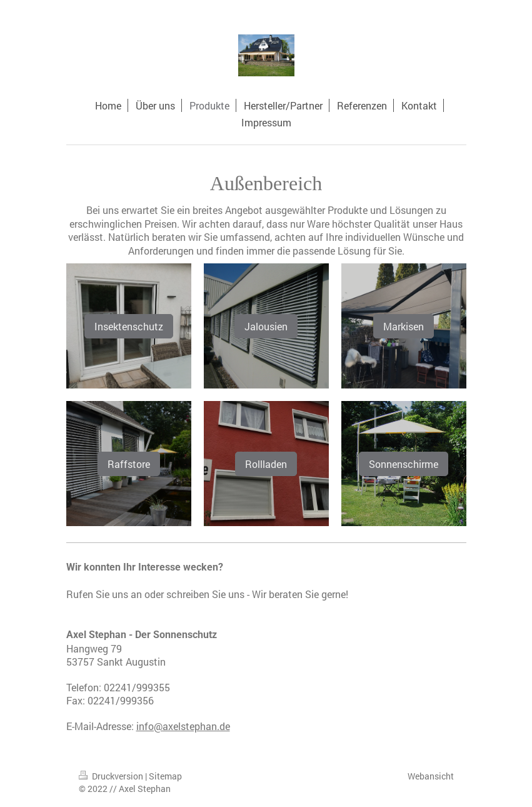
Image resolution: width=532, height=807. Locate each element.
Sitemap (165, 776)
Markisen (404, 326)
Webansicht (431, 776)
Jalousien (266, 326)
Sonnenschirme (404, 464)
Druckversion (112, 776)
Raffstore (129, 464)
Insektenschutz (129, 326)
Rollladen (266, 464)
